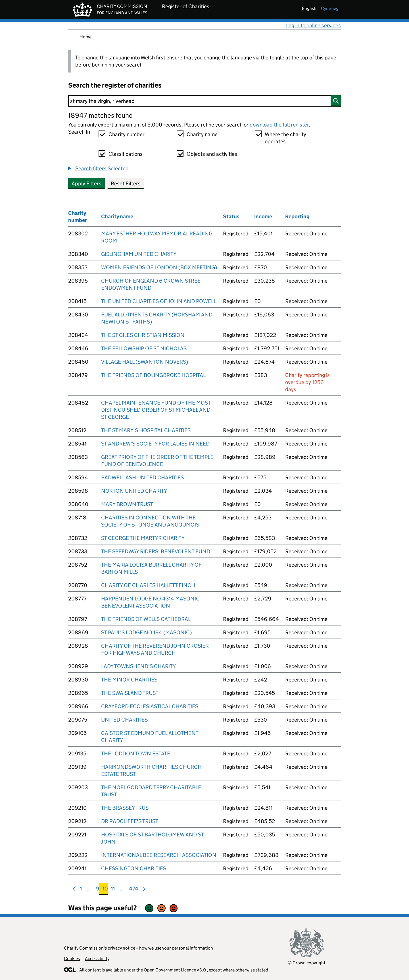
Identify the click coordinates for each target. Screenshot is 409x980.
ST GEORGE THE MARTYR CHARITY (143, 538)
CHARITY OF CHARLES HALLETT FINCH (148, 585)
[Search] (204, 101)
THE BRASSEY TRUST (126, 808)
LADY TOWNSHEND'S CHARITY (138, 666)
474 (134, 890)
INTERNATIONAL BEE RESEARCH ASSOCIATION (159, 855)
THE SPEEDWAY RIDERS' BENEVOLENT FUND (156, 551)
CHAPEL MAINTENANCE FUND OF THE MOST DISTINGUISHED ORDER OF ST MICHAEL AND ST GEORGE (156, 410)
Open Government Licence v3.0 (175, 970)
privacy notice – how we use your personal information (160, 948)
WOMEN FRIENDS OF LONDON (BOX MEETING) (159, 267)
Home (85, 37)
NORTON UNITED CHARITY (134, 491)
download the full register (279, 125)
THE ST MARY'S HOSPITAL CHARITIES (146, 430)
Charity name (202, 134)
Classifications (126, 154)
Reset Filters (126, 184)
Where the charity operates (285, 138)
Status (231, 216)
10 (105, 890)
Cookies (72, 959)
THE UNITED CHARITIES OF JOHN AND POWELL (159, 301)
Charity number (127, 134)
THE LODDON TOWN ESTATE (136, 754)
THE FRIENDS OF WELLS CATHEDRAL (146, 619)
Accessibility (97, 959)
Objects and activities (212, 154)
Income (263, 216)
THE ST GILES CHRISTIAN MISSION (143, 335)
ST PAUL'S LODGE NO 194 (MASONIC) (146, 632)
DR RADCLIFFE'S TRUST (130, 821)
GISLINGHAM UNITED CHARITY (139, 254)
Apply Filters (86, 184)
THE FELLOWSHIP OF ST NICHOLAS (144, 348)
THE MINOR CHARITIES (129, 680)
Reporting (297, 216)
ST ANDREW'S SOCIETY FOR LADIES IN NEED (155, 444)
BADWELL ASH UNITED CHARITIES (142, 477)
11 (113, 890)
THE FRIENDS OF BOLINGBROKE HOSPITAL (153, 375)
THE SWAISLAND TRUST (130, 693)
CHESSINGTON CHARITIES (134, 868)
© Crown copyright (307, 963)
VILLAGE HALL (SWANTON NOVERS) (145, 362)
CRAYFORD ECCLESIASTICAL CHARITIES (150, 706)
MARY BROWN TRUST (127, 504)
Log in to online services (313, 25)
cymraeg (330, 8)
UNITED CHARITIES (124, 720)
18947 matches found (100, 115)
